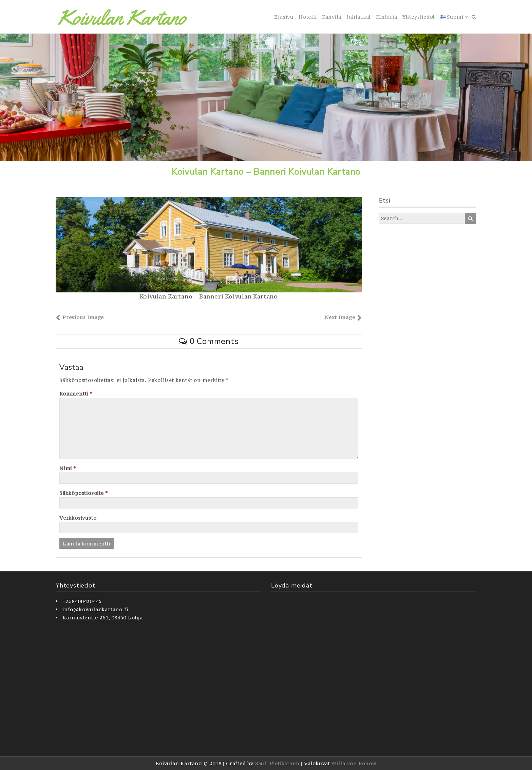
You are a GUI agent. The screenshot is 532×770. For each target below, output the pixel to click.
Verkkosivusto (78, 518)
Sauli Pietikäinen (277, 763)
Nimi (68, 468)
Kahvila (332, 17)
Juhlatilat (359, 17)
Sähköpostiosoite (83, 493)
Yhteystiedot (419, 17)
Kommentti (76, 394)
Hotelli (308, 17)
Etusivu (284, 17)
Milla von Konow (354, 763)
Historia (386, 17)
